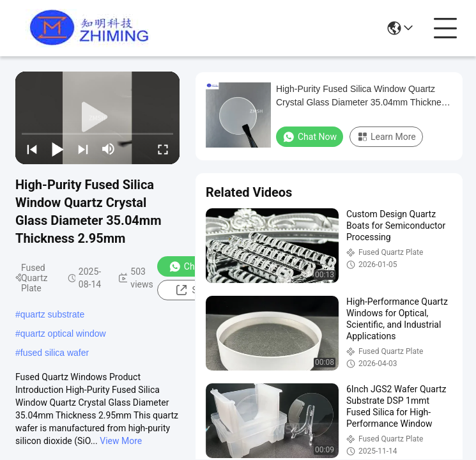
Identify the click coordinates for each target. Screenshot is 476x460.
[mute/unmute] (109, 149)
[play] (98, 118)
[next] (83, 149)
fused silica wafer (55, 353)
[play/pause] (58, 149)
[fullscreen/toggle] (163, 149)
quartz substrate (52, 314)
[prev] (32, 149)
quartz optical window (63, 333)
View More (121, 441)
